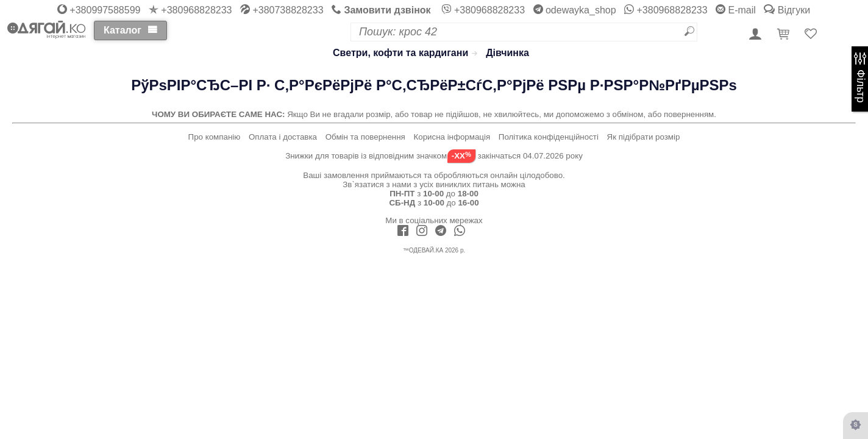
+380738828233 (282, 10)
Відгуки (787, 10)
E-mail (736, 10)
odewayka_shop (575, 10)
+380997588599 (99, 10)
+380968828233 (190, 10)
